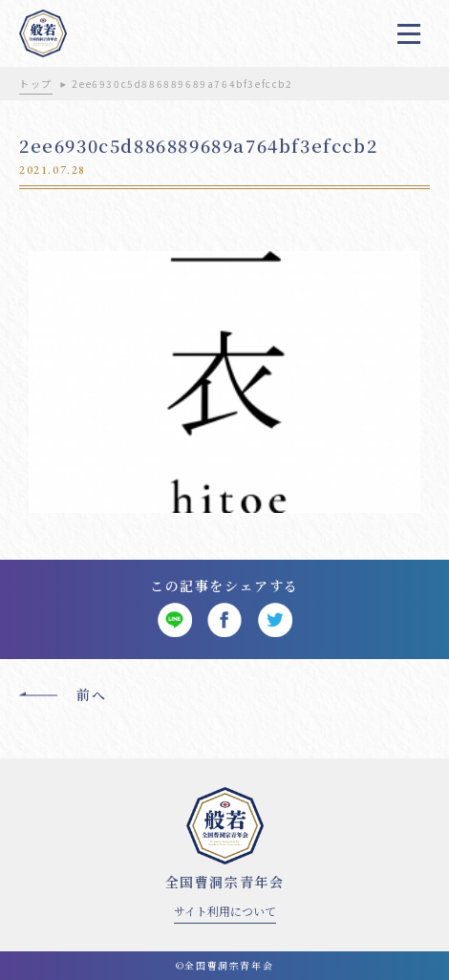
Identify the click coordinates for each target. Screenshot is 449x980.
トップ (36, 84)
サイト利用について (225, 911)
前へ (91, 694)
